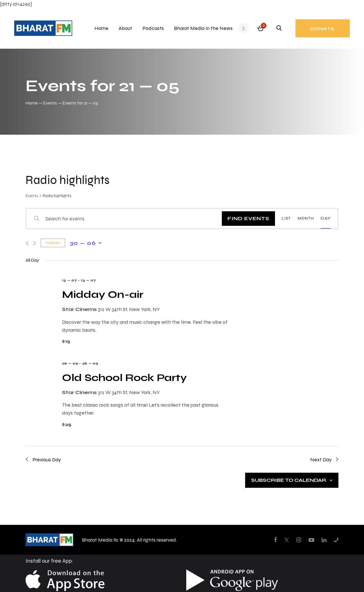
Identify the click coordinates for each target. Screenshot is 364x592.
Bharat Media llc (100, 540)
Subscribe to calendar (288, 480)
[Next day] (35, 243)
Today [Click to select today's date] (53, 243)
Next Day (324, 459)
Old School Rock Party (124, 377)
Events (50, 103)
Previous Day (43, 459)
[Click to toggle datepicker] (86, 243)
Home (32, 103)
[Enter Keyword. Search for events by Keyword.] (128, 219)
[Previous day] (27, 243)
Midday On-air (103, 294)
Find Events (248, 218)
